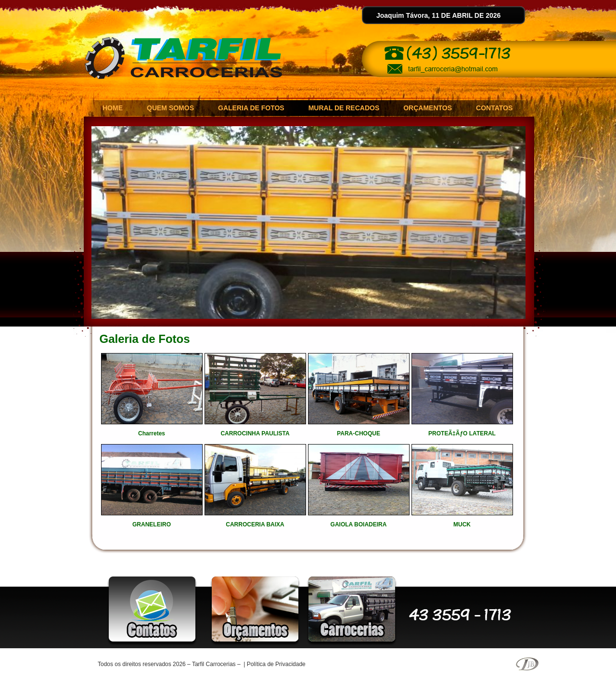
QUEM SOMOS (170, 108)
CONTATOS (494, 108)
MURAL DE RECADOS (344, 108)
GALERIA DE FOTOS (251, 108)
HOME (113, 108)
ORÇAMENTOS (428, 108)
